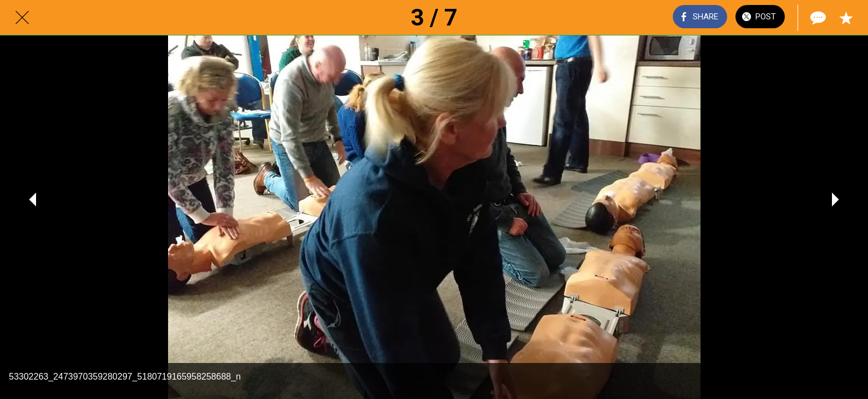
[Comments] (817, 18)
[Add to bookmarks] (846, 18)
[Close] (22, 18)
